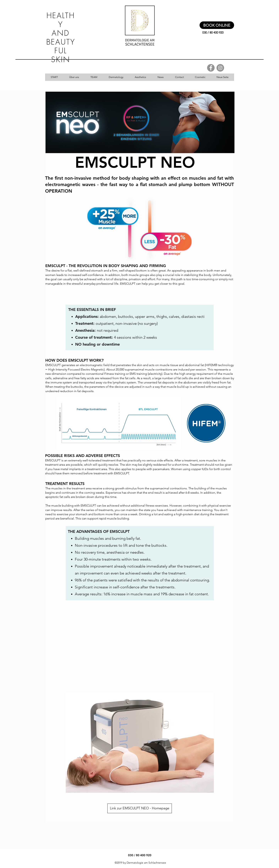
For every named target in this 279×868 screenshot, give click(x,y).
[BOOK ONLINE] (217, 25)
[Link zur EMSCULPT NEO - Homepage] (140, 808)
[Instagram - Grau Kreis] (220, 68)
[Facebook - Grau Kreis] (211, 68)
